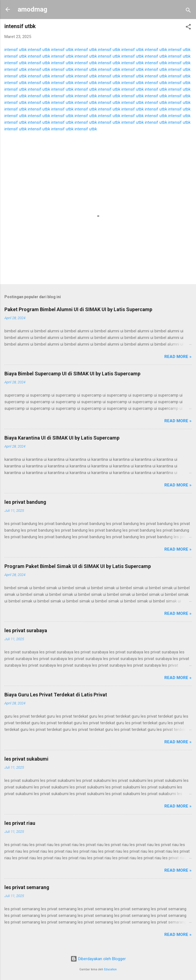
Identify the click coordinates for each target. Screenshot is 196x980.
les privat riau (20, 823)
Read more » (178, 357)
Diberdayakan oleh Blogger (98, 959)
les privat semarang (27, 887)
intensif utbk (16, 50)
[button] (188, 28)
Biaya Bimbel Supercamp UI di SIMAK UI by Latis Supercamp (72, 374)
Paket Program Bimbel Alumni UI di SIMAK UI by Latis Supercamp (78, 309)
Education (110, 969)
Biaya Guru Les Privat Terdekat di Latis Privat (56, 695)
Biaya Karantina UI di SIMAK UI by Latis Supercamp (62, 438)
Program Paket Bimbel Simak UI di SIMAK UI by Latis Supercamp (78, 566)
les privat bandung (25, 502)
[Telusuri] (188, 11)
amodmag (32, 9)
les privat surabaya (26, 630)
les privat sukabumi (26, 759)
